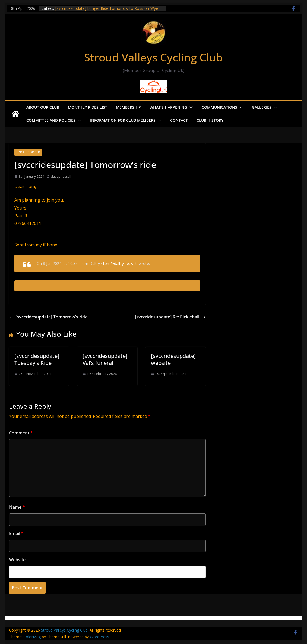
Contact (179, 120)
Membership (128, 107)
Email (16, 533)
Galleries (262, 107)
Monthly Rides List (88, 107)
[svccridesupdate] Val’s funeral (105, 359)
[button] (190, 107)
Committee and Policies (51, 120)
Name (17, 507)
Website (17, 560)
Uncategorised (28, 152)
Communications (219, 107)
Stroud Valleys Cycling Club (154, 57)
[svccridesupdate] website (173, 359)
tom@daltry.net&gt (120, 263)
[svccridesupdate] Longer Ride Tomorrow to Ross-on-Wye (107, 8)
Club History (210, 120)
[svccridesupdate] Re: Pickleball (170, 317)
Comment (21, 433)
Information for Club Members (123, 120)
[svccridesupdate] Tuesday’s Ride (37, 359)
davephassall (61, 176)
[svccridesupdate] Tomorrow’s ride (48, 317)
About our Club (43, 107)
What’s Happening (168, 107)
